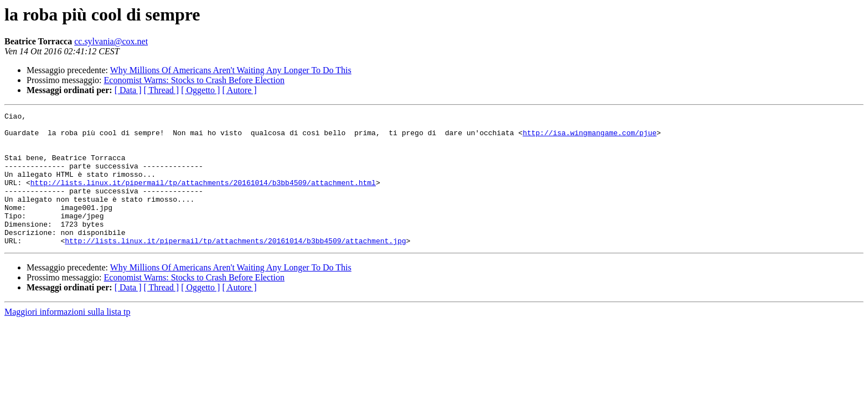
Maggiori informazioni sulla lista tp (68, 338)
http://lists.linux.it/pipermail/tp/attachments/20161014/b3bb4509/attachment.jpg (235, 267)
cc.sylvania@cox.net (111, 41)
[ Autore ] (239, 90)
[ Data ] (128, 90)
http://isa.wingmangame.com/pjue (590, 137)
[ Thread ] (162, 90)
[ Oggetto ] (200, 90)
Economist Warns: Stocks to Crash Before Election (194, 80)
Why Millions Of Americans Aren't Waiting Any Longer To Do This (231, 70)
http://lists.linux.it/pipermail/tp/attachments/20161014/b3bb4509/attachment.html (203, 197)
